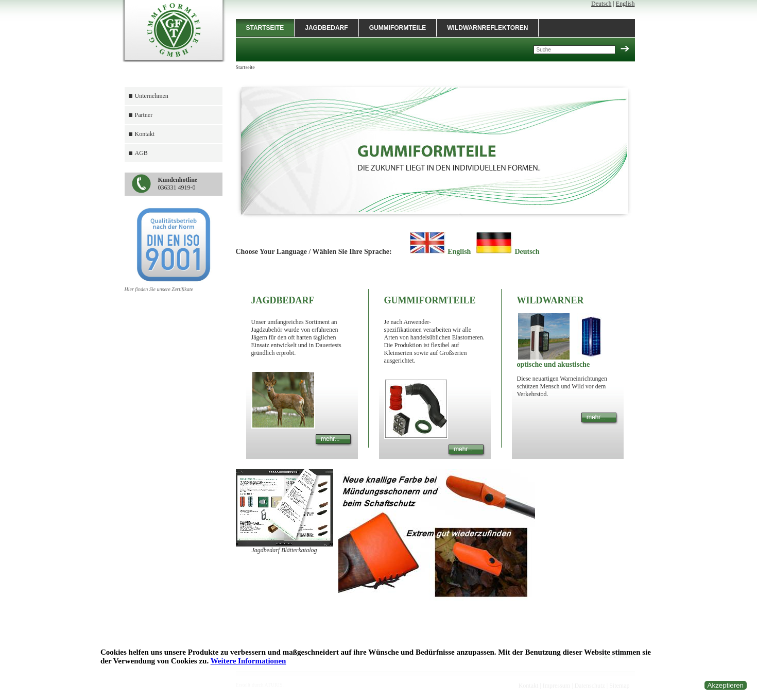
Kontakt (145, 134)
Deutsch (601, 4)
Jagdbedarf (326, 28)
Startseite (265, 28)
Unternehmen (152, 96)
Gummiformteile (398, 28)
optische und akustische (554, 364)
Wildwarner (550, 300)
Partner (144, 115)
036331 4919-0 (178, 184)
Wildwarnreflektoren (487, 28)
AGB (141, 153)
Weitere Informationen (248, 661)
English (625, 4)
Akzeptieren (726, 685)
